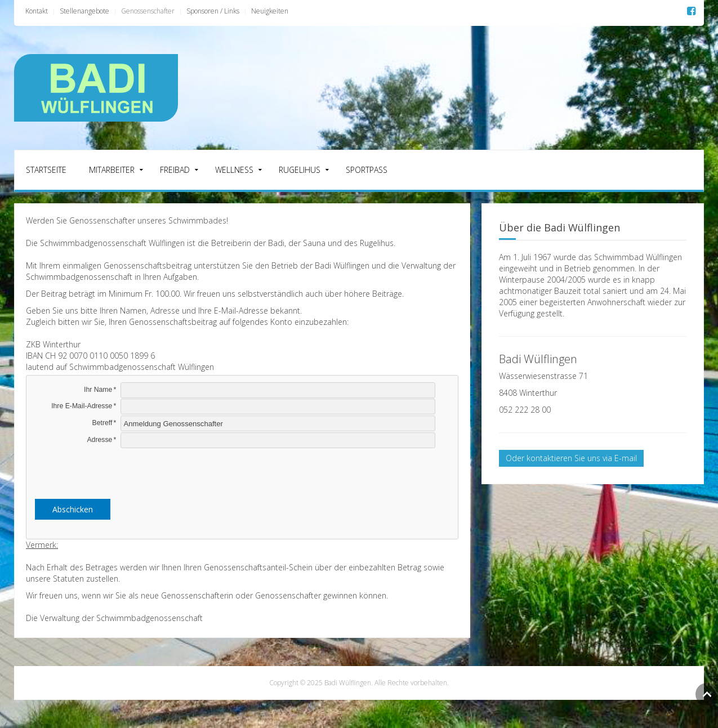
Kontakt (37, 11)
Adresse (99, 440)
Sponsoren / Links (213, 11)
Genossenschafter (148, 11)
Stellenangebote (84, 11)
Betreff (102, 423)
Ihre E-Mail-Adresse (82, 406)
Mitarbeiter (112, 170)
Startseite (46, 170)
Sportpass (367, 170)
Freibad (175, 170)
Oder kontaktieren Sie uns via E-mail (571, 458)
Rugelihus (300, 170)
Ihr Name (98, 390)
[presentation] (242, 471)
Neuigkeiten (270, 11)
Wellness (234, 170)
